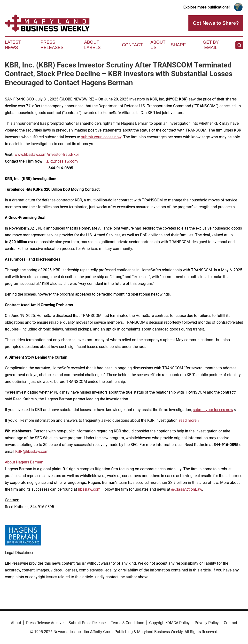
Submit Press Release (87, 623)
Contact (132, 45)
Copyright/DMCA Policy (169, 623)
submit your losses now (101, 137)
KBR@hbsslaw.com (61, 161)
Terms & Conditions (127, 623)
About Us (158, 45)
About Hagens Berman (24, 462)
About (16, 623)
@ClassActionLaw (187, 489)
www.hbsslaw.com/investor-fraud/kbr (47, 154)
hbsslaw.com (89, 489)
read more (188, 420)
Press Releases (52, 45)
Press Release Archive (45, 623)
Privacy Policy (207, 623)
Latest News (13, 45)
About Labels (93, 45)
